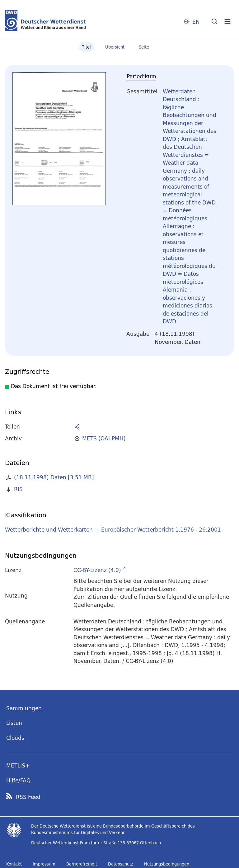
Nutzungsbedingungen (167, 864)
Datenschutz (121, 864)
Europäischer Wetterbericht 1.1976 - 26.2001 (161, 530)
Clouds (15, 738)
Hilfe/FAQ (18, 780)
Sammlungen (24, 708)
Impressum (44, 864)
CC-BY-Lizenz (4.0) (97, 570)
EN (196, 22)
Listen (14, 723)
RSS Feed (28, 797)
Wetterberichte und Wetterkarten (49, 530)
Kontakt (14, 864)
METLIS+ (18, 765)
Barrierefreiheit (82, 864)
